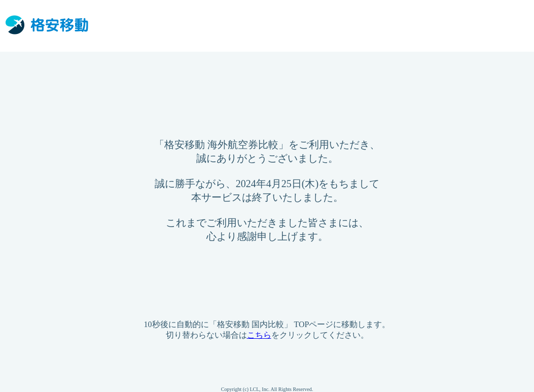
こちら (259, 335)
